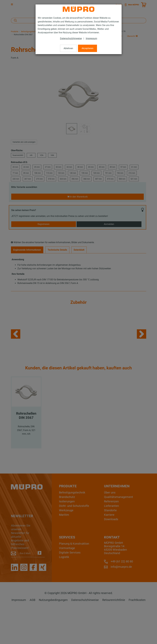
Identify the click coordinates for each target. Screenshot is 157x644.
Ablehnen (68, 48)
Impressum (91, 38)
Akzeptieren (87, 48)
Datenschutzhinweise (71, 38)
